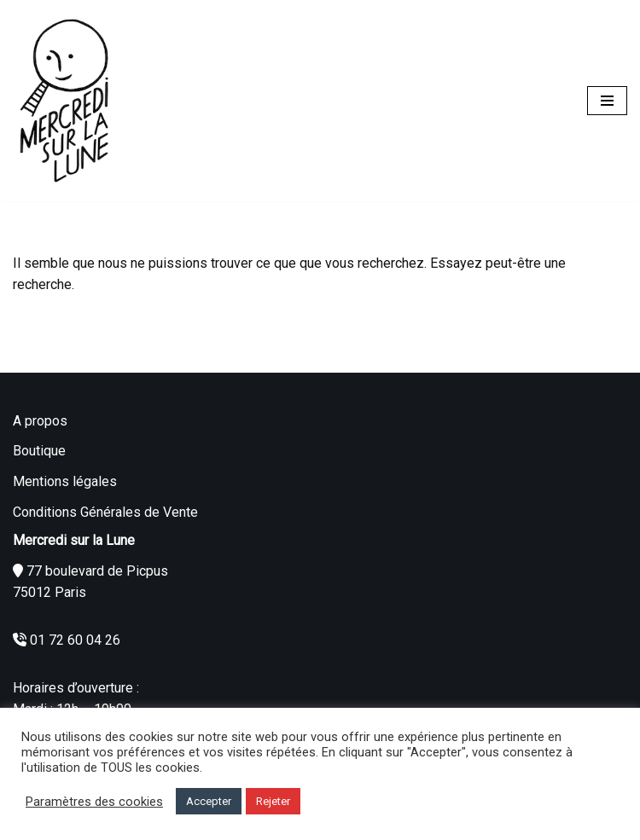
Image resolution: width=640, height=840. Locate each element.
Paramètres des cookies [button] (94, 802)
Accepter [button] (209, 801)
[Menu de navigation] (607, 101)
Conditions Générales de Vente (105, 512)
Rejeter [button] (273, 801)
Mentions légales (65, 481)
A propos (40, 421)
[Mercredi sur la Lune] (64, 101)
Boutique (39, 451)
